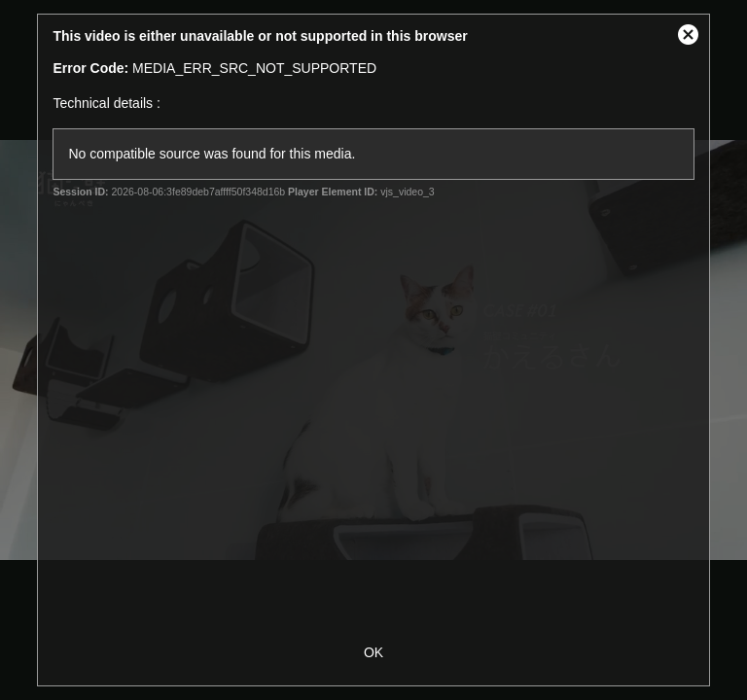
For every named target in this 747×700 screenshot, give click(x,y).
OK (373, 652)
